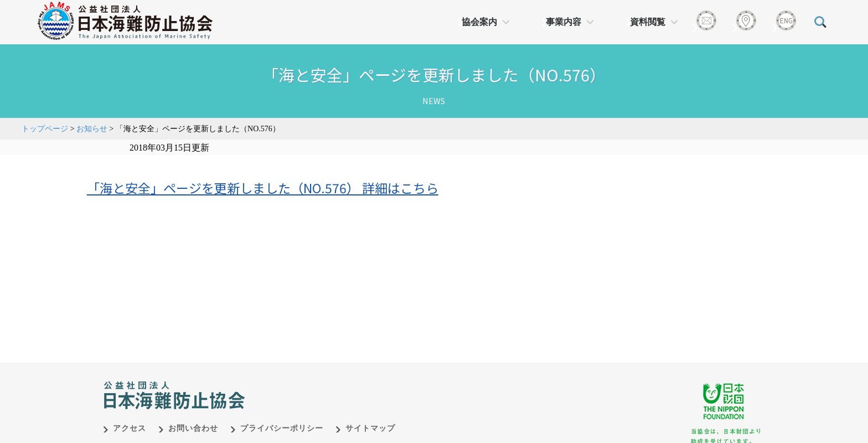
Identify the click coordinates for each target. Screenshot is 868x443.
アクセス (130, 428)
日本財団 (334, 384)
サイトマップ (370, 428)
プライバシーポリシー (282, 428)
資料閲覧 (648, 22)
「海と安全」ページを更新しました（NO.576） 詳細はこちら (263, 188)
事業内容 (564, 22)
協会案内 (479, 22)
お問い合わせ (193, 428)
